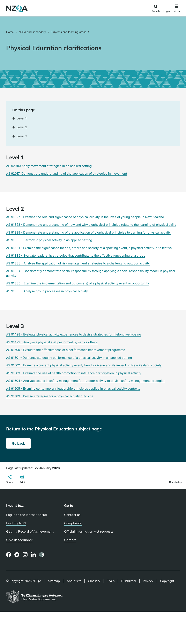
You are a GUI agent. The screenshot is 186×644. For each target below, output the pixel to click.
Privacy (148, 581)
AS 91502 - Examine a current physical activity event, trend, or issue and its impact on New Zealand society (84, 365)
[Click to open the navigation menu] (177, 9)
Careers (70, 540)
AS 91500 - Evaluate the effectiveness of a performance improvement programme (66, 350)
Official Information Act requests (89, 531)
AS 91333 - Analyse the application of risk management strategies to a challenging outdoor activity (78, 263)
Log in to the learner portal (27, 515)
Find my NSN (16, 523)
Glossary (94, 581)
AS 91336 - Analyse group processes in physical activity (47, 291)
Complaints (73, 523)
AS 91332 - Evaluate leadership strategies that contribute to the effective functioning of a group (76, 255)
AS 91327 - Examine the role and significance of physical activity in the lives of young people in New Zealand (85, 217)
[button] (10, 480)
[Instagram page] (25, 555)
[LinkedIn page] (33, 555)
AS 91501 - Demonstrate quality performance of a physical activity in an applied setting (69, 358)
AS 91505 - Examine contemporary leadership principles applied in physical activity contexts (73, 389)
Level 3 (20, 136)
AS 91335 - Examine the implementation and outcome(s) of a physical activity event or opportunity (78, 283)
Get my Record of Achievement (30, 531)
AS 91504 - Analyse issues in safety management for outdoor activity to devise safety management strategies (86, 381)
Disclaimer (129, 581)
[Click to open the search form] (156, 9)
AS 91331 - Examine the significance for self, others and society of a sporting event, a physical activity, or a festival (89, 248)
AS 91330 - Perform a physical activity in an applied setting (49, 240)
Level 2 (20, 127)
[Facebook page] (9, 555)
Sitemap (54, 581)
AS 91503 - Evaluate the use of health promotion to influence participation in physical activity (74, 373)
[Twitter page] (17, 555)
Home (10, 32)
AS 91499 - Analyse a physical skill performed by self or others (52, 342)
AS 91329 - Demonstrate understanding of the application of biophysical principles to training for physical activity (88, 232)
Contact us (72, 515)
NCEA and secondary (32, 32)
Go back (18, 443)
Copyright (167, 581)
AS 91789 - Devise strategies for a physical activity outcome (50, 396)
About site (74, 581)
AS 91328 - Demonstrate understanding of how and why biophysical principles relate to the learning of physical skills (91, 225)
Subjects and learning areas (69, 32)
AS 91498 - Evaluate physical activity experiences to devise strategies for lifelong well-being (74, 334)
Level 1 (20, 118)
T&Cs (111, 581)
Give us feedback (19, 540)
